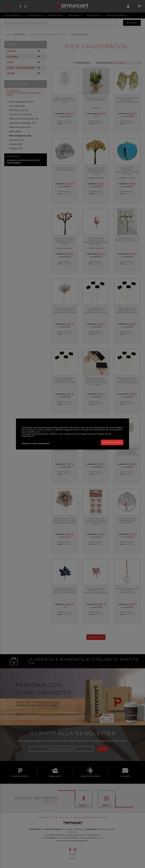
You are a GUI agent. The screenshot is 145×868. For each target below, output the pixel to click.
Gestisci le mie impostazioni (36, 443)
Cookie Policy (47, 432)
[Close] (126, 422)
